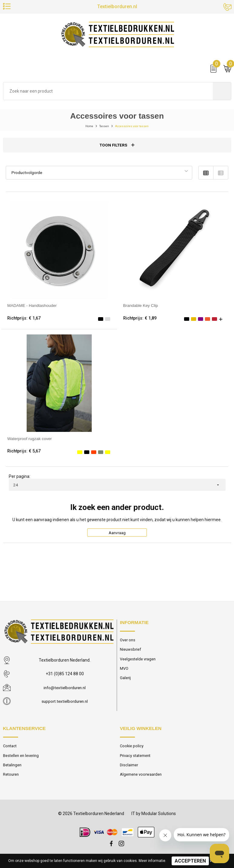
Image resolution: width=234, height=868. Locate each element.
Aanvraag (117, 536)
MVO (124, 673)
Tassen (100, 129)
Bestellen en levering (21, 760)
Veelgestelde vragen (138, 664)
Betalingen (12, 769)
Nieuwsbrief (130, 654)
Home (82, 129)
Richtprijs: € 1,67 (24, 321)
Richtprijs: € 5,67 (24, 455)
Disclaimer (129, 769)
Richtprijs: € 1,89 (140, 321)
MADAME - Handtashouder (33, 309)
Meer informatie (152, 861)
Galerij (125, 683)
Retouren (11, 779)
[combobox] (108, 94)
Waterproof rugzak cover (30, 442)
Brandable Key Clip (141, 309)
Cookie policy (132, 750)
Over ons (128, 644)
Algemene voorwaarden (141, 779)
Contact (10, 750)
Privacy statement (136, 760)
